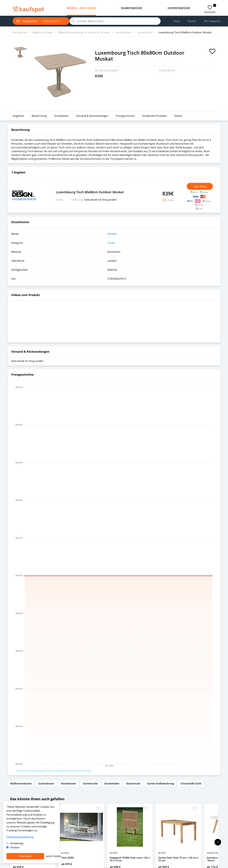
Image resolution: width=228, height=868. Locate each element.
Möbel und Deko (81, 8)
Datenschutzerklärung (20, 837)
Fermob (112, 234)
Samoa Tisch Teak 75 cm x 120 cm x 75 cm (178, 859)
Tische (111, 243)
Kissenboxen (68, 783)
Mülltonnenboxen (21, 783)
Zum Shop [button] (200, 186)
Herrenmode (179, 8)
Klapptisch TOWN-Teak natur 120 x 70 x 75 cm (130, 859)
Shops (177, 21)
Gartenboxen (46, 783)
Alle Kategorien (212, 21)
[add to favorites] (210, 8)
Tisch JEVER (68, 858)
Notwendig (17, 843)
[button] (98, 808)
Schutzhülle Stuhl (191, 783)
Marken (192, 21)
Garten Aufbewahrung (161, 783)
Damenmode (132, 8)
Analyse (15, 847)
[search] (115, 21)
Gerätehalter (112, 783)
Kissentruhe (133, 783)
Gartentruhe (90, 783)
